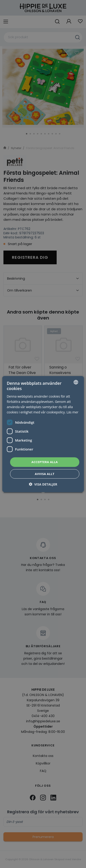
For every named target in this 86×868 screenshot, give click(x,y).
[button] (43, 484)
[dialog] (43, 434)
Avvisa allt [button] (45, 474)
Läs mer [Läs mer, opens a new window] (72, 412)
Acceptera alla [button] (45, 462)
